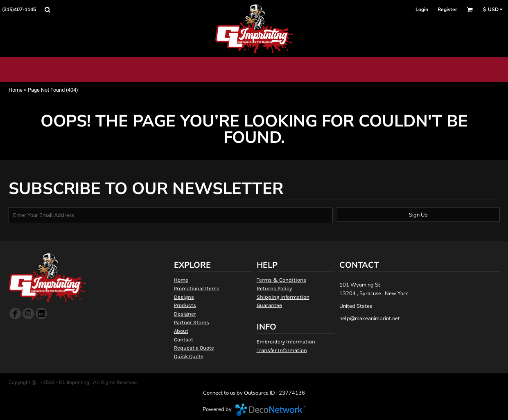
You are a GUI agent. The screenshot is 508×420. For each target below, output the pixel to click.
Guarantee (269, 305)
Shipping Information (283, 297)
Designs (184, 297)
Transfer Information (282, 350)
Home (16, 90)
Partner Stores (192, 322)
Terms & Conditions (281, 280)
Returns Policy (274, 288)
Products (185, 305)
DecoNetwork (270, 410)
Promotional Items (197, 288)
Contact (184, 340)
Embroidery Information (286, 342)
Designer (185, 314)
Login (422, 9)
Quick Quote (189, 356)
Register (447, 9)
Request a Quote (194, 348)
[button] (47, 10)
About (181, 331)
